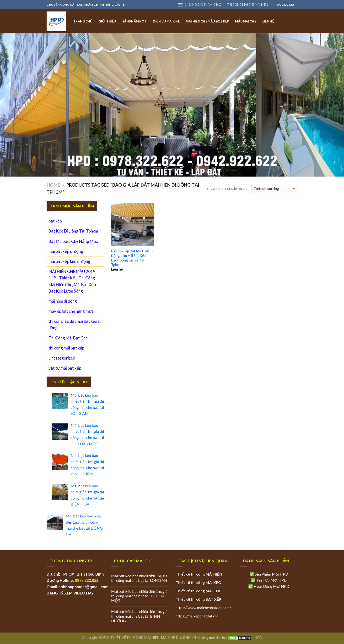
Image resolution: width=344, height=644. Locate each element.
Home (53, 185)
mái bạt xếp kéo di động (69, 261)
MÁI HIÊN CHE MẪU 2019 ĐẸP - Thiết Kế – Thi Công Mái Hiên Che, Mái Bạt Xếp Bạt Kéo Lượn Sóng (72, 281)
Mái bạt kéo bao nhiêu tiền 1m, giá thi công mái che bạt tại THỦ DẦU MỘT (139, 596)
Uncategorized (62, 358)
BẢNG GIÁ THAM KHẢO (205, 5)
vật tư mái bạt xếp (65, 368)
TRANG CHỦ (83, 21)
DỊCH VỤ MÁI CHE (166, 21)
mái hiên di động (63, 301)
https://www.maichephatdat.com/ (203, 608)
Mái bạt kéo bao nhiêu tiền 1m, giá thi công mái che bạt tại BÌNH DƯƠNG (139, 616)
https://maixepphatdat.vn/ (197, 616)
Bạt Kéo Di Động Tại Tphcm (73, 231)
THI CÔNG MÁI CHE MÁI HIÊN (247, 5)
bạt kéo (55, 221)
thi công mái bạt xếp (66, 348)
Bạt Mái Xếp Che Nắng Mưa (73, 241)
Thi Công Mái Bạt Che (68, 338)
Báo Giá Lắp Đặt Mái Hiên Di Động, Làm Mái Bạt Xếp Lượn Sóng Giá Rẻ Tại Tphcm (132, 258)
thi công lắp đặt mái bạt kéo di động (75, 324)
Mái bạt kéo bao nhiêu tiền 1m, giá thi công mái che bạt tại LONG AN (139, 578)
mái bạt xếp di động (66, 251)
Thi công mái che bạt (211, 638)
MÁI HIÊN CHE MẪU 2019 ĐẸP (207, 21)
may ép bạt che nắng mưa (71, 311)
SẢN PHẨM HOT (134, 21)
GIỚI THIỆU (107, 21)
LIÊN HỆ (268, 21)
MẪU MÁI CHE (245, 21)
